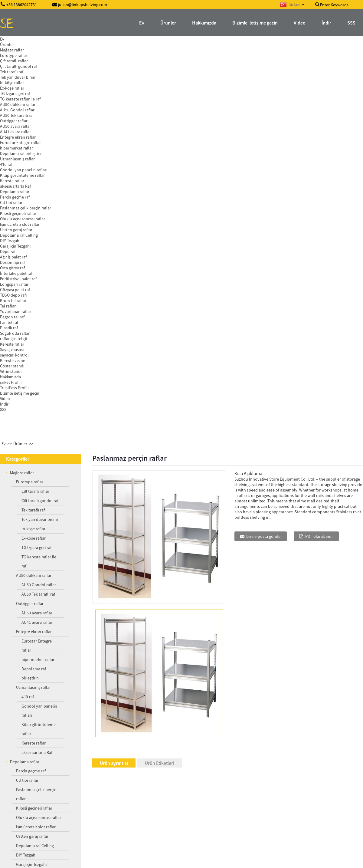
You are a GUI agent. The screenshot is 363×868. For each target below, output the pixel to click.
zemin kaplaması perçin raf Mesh (48, 823)
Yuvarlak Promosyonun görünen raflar (46, 764)
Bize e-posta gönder (264, 139)
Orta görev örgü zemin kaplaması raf (53, 792)
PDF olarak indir (320, 139)
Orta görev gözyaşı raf (52, 728)
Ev (4, 47)
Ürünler (20, 47)
